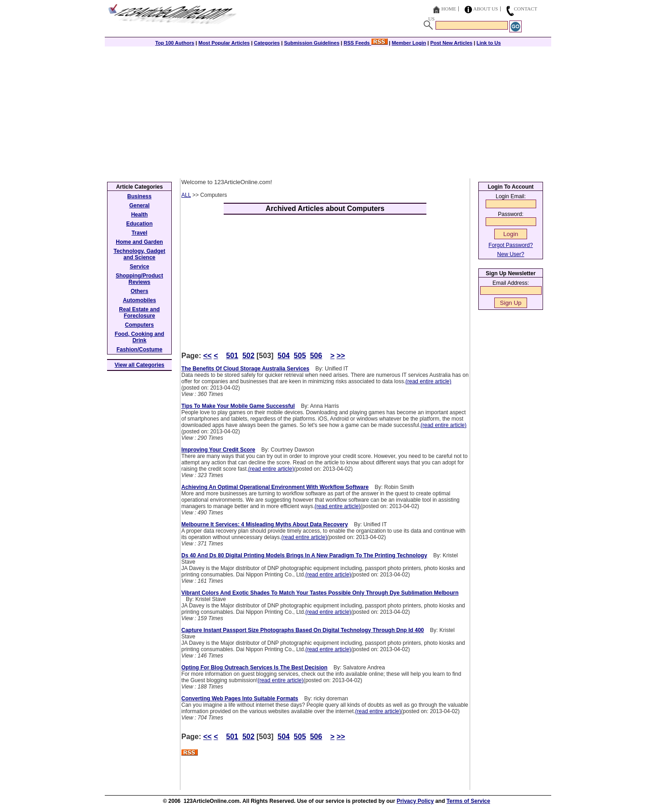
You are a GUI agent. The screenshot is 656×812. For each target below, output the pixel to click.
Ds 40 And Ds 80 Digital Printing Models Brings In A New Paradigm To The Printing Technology (304, 555)
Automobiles (140, 300)
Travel (140, 233)
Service (140, 267)
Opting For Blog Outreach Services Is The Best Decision (254, 668)
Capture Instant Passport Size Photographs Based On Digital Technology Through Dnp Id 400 (303, 630)
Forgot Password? (510, 245)
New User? (510, 254)
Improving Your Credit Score (218, 450)
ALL (186, 195)
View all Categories (140, 365)
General (140, 206)
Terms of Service (468, 801)
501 (232, 356)
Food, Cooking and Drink (140, 337)
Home (449, 9)
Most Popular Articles (224, 43)
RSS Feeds (366, 43)
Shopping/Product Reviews (139, 279)
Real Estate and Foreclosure (139, 313)
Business (139, 196)
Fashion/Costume (140, 349)
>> (341, 356)
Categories (267, 43)
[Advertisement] (328, 110)
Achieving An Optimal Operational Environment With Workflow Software (275, 487)
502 (249, 356)
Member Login (409, 43)
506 (316, 356)
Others (140, 291)
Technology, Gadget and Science (139, 254)
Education (139, 224)
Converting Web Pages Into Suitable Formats (240, 699)
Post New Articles (451, 43)
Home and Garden (139, 242)
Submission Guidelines (312, 43)
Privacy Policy (415, 801)
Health (140, 215)
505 (300, 356)
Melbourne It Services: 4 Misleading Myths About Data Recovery (265, 524)
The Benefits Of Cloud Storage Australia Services (245, 369)
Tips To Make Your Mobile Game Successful (238, 406)
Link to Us (489, 43)
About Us (486, 9)
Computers (139, 325)
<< (208, 356)
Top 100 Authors (175, 43)
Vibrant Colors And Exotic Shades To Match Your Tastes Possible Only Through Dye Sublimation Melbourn (320, 593)
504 (284, 356)
